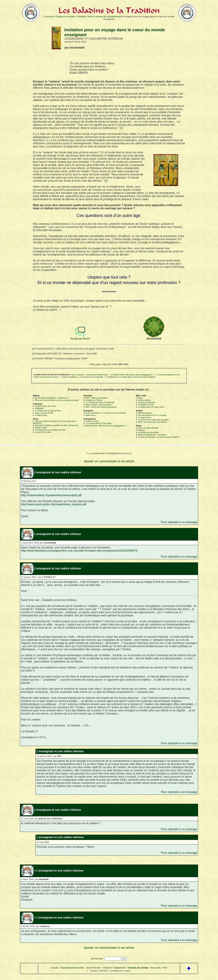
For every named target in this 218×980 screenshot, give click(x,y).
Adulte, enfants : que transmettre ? (99, 405)
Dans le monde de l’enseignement (105, 17)
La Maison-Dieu (41, 415)
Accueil (49, 17)
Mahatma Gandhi (145, 413)
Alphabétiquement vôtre (72, 968)
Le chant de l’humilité (43, 432)
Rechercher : (97, 959)
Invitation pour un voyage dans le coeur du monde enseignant (131, 377)
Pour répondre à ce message (179, 522)
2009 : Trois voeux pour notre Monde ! (153, 422)
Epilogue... (142, 430)
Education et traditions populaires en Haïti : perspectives (57, 425)
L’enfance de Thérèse (94, 400)
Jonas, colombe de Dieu (44, 413)
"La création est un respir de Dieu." (48, 411)
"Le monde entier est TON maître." (99, 423)
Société (81, 17)
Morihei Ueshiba (144, 400)
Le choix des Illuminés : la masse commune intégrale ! (159, 437)
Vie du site (155, 968)
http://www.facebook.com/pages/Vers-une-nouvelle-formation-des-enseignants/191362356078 (79, 551)
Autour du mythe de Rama (148, 428)
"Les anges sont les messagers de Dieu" (50, 430)
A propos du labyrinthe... (147, 402)
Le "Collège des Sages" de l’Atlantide (100, 402)
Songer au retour (92, 421)
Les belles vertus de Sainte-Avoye (151, 407)
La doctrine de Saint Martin (148, 433)
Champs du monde (65, 17)
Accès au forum (80, 337)
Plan (165, 968)
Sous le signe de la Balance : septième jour (52, 398)
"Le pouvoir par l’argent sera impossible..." (154, 420)
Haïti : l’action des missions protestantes (101, 407)
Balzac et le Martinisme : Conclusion (152, 435)
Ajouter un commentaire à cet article (109, 461)
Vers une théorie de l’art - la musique (152, 415)
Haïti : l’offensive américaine (96, 398)
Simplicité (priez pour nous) (45, 406)
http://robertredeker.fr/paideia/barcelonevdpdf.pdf (51, 495)
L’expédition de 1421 (146, 405)
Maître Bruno (91, 415)
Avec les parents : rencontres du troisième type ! (90, 375)
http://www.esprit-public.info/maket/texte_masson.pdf (54, 504)
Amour (140, 398)
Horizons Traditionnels (114, 968)
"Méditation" (39, 408)
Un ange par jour (144, 418)
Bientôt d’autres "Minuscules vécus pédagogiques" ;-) (133, 375)
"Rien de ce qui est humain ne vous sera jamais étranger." (57, 400)
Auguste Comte (41, 428)
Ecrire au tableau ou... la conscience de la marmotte (83, 377)
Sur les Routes (94, 968)
